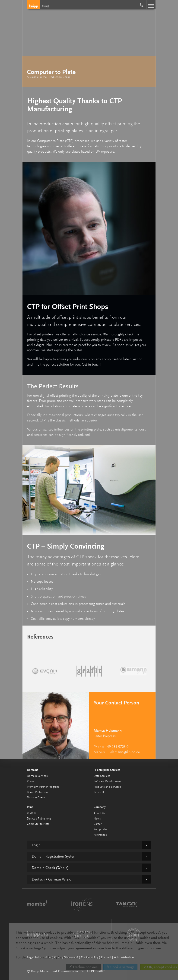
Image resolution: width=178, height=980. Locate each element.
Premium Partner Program (43, 787)
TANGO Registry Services (126, 904)
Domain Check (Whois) (50, 868)
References (100, 835)
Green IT (99, 792)
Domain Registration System (54, 856)
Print (45, 6)
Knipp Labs (100, 829)
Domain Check (36, 798)
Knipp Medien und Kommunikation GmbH (33, 5)
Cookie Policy (92, 957)
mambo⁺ (37, 904)
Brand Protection (37, 792)
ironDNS (82, 904)
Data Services (102, 776)
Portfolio (32, 813)
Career (98, 824)
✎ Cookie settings (120, 967)
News (97, 819)
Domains (33, 770)
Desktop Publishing (39, 819)
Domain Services (37, 776)
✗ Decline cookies (83, 967)
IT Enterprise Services (107, 770)
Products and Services (107, 787)
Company (100, 807)
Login (36, 845)
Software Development (108, 781)
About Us (100, 813)
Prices (31, 781)
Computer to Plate (38, 824)
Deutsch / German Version (53, 879)
